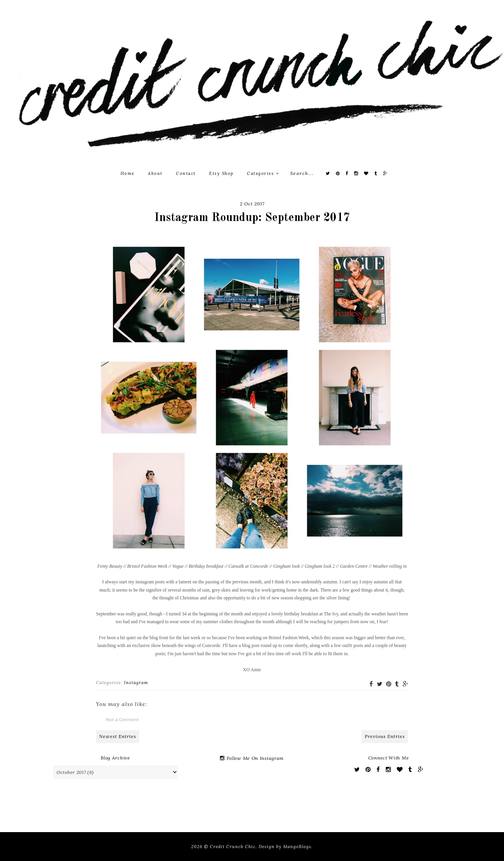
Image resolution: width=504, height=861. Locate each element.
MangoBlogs (297, 847)
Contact (186, 173)
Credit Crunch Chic (233, 847)
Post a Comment (122, 719)
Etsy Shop (221, 173)
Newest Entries (118, 736)
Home (128, 173)
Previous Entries (385, 736)
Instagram (136, 683)
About (155, 173)
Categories (263, 173)
